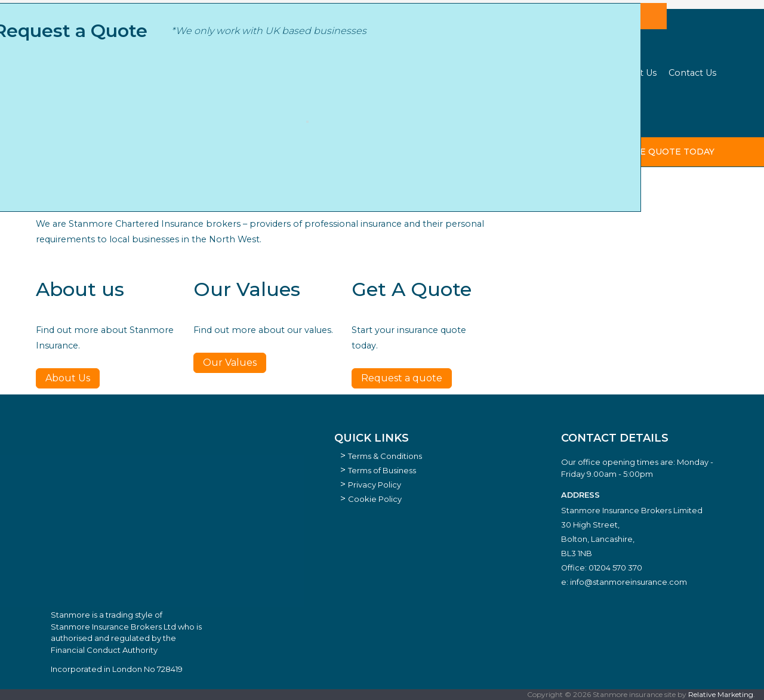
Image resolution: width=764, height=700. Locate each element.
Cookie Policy (375, 499)
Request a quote (402, 378)
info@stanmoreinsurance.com (629, 582)
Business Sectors (279, 73)
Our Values (230, 363)
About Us (636, 73)
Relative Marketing (721, 694)
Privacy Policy (375, 485)
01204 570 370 (615, 568)
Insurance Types (363, 73)
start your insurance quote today (623, 152)
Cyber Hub (435, 73)
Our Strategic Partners (519, 73)
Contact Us (692, 73)
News (592, 73)
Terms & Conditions (385, 456)
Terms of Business (382, 470)
